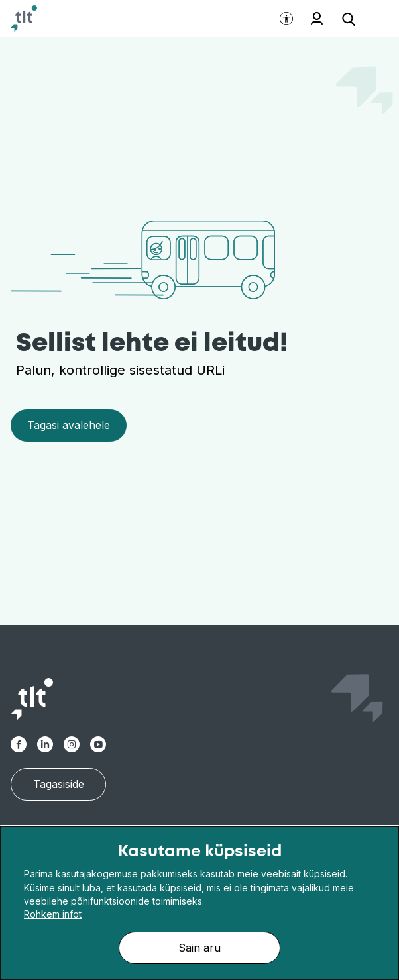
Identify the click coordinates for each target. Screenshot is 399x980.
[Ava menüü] (372, 19)
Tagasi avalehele (69, 425)
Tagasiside (59, 784)
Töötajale (317, 19)
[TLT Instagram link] (72, 744)
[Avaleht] (24, 19)
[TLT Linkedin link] (45, 744)
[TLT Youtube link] (98, 744)
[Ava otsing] (349, 19)
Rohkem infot (53, 914)
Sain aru (199, 948)
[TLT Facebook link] (19, 744)
